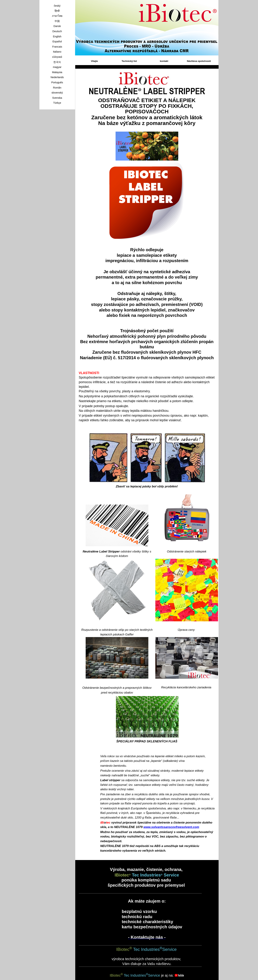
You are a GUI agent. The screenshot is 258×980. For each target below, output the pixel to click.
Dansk (57, 26)
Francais (57, 47)
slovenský (57, 93)
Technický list (129, 61)
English (57, 36)
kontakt (164, 61)
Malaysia (57, 72)
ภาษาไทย (57, 16)
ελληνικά (57, 57)
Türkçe (57, 103)
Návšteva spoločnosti (199, 61)
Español (57, 41)
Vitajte (94, 61)
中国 (57, 21)
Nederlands (57, 77)
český (57, 6)
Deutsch (57, 31)
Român (57, 88)
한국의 (57, 62)
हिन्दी (57, 11)
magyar (57, 67)
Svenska (57, 98)
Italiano (57, 52)
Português (57, 82)
